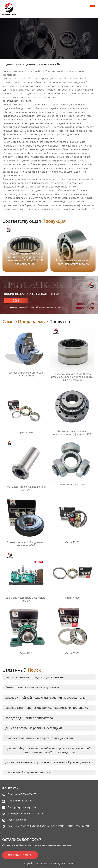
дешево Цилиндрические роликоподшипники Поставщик (47, 708)
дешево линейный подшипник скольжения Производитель (48, 762)
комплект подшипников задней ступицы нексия (39, 738)
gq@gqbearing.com (25, 807)
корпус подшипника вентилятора (29, 718)
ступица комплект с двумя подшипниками (35, 677)
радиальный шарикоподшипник (29, 772)
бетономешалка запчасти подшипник (32, 687)
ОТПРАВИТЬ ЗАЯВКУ (20, 855)
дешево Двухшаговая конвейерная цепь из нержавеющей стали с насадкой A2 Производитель (49, 750)
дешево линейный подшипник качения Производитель (45, 698)
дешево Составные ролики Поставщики (34, 728)
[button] (90, 249)
